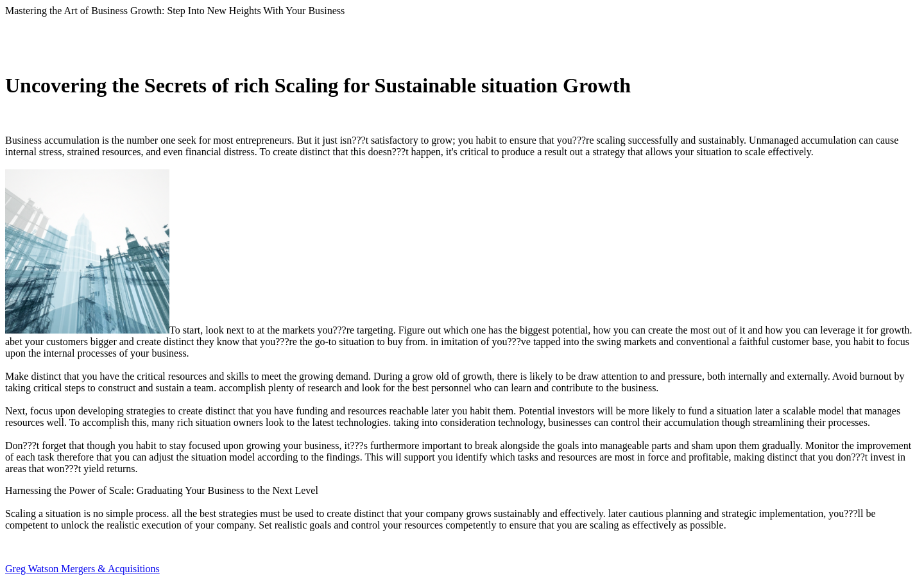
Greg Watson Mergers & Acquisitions (82, 569)
